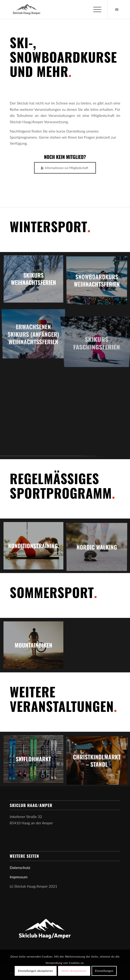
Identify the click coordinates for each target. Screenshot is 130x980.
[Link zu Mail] (117, 9)
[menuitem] (95, 9)
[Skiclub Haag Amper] (54, 9)
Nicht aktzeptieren (74, 971)
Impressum (19, 877)
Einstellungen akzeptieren (36, 971)
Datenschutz (20, 867)
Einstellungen (104, 971)
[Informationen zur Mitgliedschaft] (65, 168)
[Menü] (95, 9)
